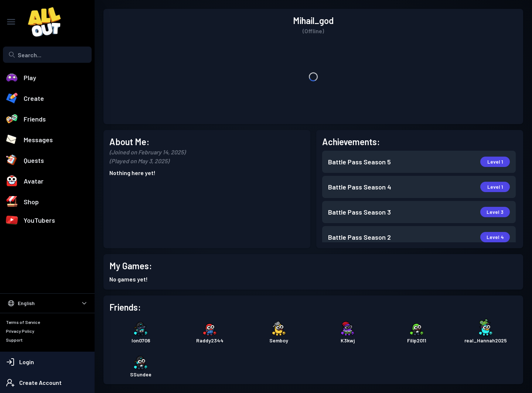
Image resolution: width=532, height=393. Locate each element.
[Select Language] (47, 303)
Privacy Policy (20, 331)
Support (14, 340)
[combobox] (47, 55)
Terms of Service (23, 322)
